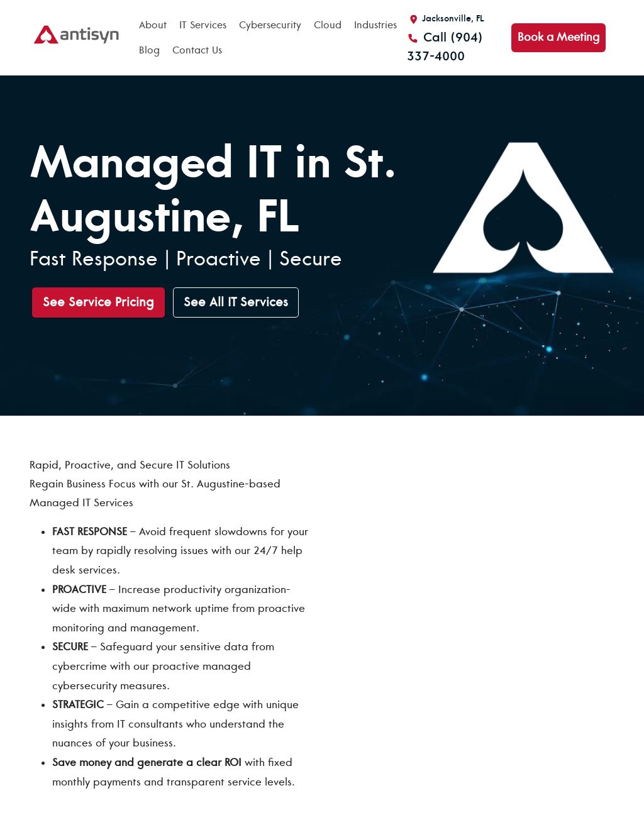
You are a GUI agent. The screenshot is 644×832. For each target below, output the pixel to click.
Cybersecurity (270, 25)
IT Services (203, 25)
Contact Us (197, 50)
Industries (375, 25)
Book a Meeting (558, 37)
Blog (149, 50)
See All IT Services (236, 302)
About (153, 25)
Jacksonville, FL (446, 19)
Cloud (328, 25)
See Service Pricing (98, 302)
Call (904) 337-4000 (445, 47)
